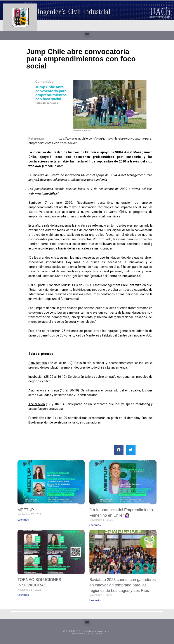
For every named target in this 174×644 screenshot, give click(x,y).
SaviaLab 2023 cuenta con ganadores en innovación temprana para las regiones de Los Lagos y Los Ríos (123, 585)
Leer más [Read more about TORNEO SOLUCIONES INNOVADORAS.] (23, 595)
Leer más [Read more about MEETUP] (23, 520)
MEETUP (26, 510)
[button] (87, 34)
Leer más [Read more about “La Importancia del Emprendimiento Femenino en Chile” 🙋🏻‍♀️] (95, 525)
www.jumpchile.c (47, 166)
